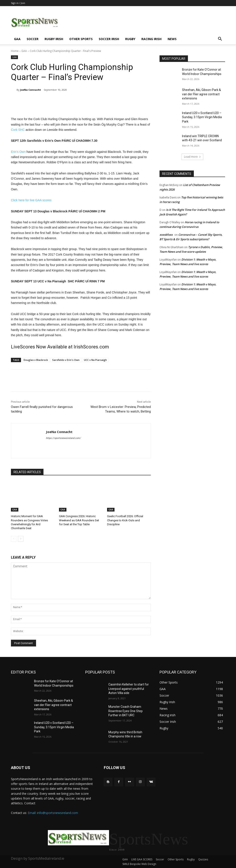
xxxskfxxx (166, 235)
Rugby (130, 39)
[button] (220, 39)
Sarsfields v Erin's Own (66, 360)
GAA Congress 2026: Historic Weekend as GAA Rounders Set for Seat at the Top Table (79, 520)
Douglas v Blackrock (36, 360)
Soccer (33, 39)
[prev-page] (14, 539)
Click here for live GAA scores (31, 200)
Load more (192, 157)
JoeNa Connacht (30, 90)
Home (15, 51)
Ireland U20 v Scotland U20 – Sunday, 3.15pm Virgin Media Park (202, 117)
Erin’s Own (18, 152)
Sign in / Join (18, 3)
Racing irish (151, 39)
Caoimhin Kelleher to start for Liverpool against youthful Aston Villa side (129, 689)
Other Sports (81, 39)
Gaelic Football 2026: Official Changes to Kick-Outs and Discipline (125, 520)
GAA (17, 39)
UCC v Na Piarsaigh (95, 360)
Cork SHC (18, 130)
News (172, 39)
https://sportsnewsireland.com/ (63, 438)
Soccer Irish (109, 39)
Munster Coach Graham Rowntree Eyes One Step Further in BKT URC (126, 711)
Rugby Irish (54, 39)
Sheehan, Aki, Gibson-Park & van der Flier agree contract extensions (201, 94)
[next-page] (21, 539)
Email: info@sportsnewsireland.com (53, 813)
